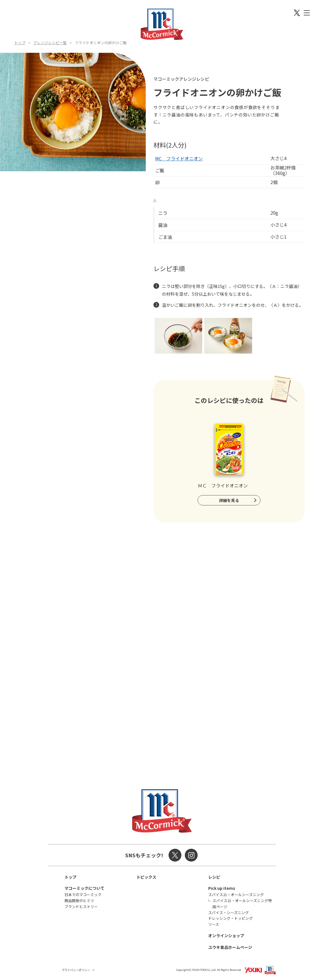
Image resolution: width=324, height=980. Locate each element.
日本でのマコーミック (83, 895)
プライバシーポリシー (76, 970)
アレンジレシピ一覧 (50, 43)
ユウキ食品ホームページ (230, 947)
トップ (20, 43)
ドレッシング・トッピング (230, 918)
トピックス (146, 877)
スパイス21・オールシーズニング (236, 895)
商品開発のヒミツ (79, 901)
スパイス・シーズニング (228, 913)
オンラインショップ (226, 935)
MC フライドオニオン (179, 158)
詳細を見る (229, 500)
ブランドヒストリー (81, 907)
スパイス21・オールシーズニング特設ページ (242, 904)
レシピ (214, 877)
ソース (214, 924)
